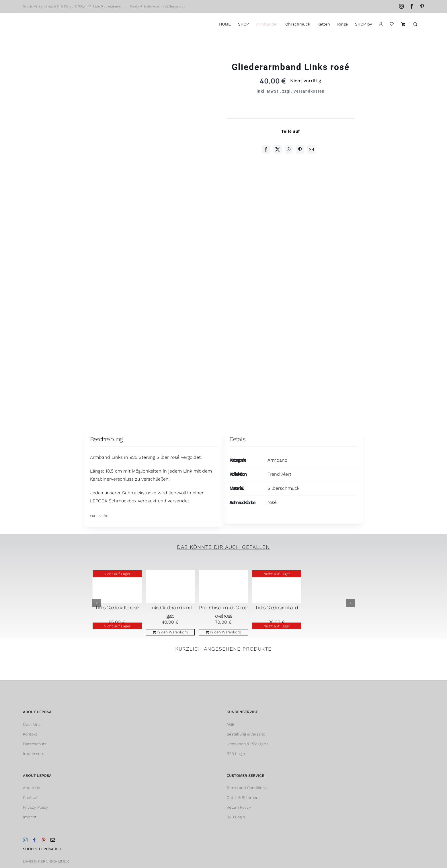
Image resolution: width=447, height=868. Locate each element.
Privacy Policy (36, 807)
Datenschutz (35, 744)
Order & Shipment (243, 797)
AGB (231, 724)
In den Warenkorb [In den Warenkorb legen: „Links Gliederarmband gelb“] (172, 632)
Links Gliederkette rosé (117, 607)
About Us (32, 788)
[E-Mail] (311, 149)
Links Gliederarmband (277, 607)
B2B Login (236, 754)
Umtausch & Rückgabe (248, 744)
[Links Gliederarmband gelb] (170, 587)
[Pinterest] (300, 149)
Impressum (34, 754)
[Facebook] (266, 149)
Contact (30, 797)
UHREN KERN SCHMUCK (46, 861)
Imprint (30, 817)
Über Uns (32, 724)
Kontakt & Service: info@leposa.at (157, 6)
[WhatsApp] (289, 149)
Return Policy (239, 807)
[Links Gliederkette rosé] (117, 587)
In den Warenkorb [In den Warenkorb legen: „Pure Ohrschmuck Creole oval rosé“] (226, 632)
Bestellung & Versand (246, 734)
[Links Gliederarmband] (277, 587)
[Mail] (53, 840)
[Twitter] (278, 149)
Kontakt (30, 734)
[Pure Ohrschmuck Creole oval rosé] (223, 587)
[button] (415, 24)
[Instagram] (25, 840)
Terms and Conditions (247, 788)
